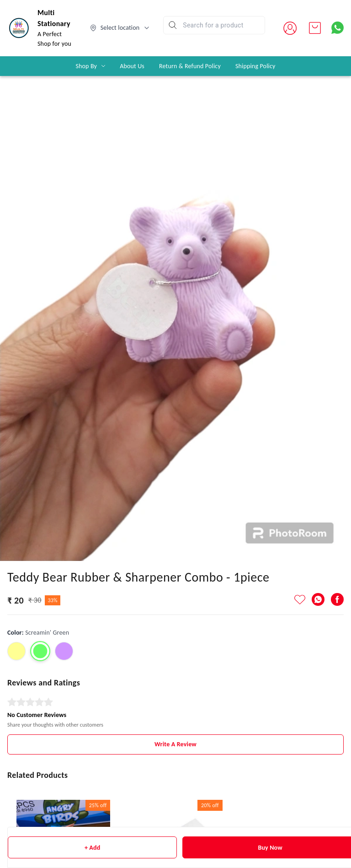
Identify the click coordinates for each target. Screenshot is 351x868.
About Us (132, 66)
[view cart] (315, 28)
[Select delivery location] (120, 28)
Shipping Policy (255, 66)
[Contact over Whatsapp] (338, 28)
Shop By (86, 66)
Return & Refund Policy (190, 66)
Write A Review (175, 744)
